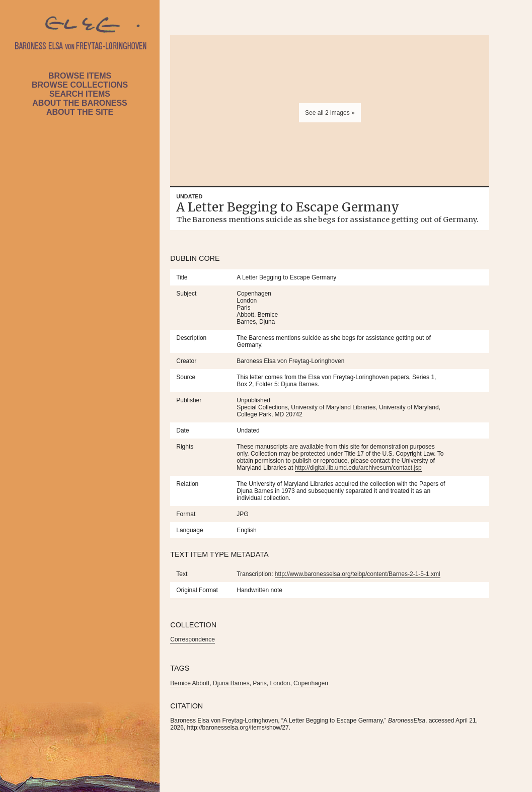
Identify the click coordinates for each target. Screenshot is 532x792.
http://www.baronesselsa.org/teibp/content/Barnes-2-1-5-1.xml (358, 574)
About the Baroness (80, 103)
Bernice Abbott (190, 683)
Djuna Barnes (231, 683)
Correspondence (193, 639)
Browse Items (80, 76)
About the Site (80, 112)
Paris (259, 683)
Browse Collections (80, 85)
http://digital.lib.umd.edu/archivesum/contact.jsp (358, 468)
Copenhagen (311, 683)
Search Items (80, 94)
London (280, 683)
